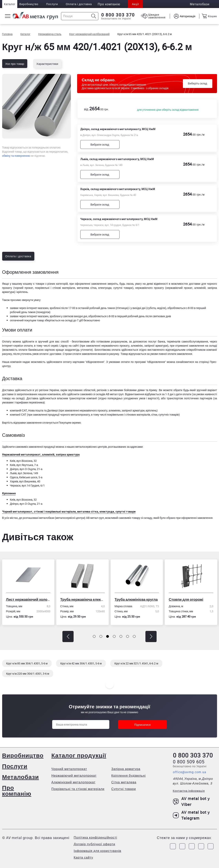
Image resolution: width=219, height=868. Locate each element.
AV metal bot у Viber (191, 801)
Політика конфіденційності (95, 837)
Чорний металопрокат (69, 769)
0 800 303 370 (118, 15)
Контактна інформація (189, 791)
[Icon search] (94, 16)
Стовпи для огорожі (186, 599)
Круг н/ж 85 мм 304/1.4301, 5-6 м (27, 663)
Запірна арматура (126, 769)
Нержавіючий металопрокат (74, 776)
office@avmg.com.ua (190, 772)
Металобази (21, 777)
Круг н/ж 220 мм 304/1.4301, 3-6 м (28, 674)
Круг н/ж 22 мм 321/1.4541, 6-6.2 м (136, 663)
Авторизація (188, 16)
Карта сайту (83, 857)
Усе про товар (15, 64)
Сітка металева (124, 782)
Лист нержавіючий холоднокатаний (28, 599)
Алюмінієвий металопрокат (73, 782)
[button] (68, 637)
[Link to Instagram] (182, 846)
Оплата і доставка (79, 4)
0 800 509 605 (189, 762)
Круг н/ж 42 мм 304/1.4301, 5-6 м (81, 663)
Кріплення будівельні (128, 776)
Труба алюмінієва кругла (136, 599)
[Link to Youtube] (211, 846)
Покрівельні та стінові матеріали (78, 789)
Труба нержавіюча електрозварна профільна (83, 599)
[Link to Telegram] (192, 846)
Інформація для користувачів (98, 851)
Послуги (52, 4)
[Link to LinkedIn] (201, 846)
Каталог (10, 4)
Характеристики (47, 64)
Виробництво (29, 4)
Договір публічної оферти (95, 844)
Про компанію (17, 791)
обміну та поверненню (16, 156)
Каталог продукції (79, 755)
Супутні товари (124, 789)
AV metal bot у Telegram (191, 815)
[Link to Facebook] (173, 846)
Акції (135, 4)
